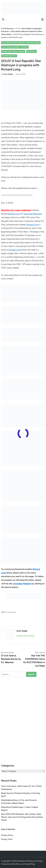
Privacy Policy (7, 835)
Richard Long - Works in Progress (13, 51)
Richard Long (14, 214)
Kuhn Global (8, 74)
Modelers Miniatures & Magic (30, 861)
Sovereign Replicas (32, 214)
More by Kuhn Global (25, 636)
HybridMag (30, 864)
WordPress (16, 864)
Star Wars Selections (9, 56)
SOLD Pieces (32, 51)
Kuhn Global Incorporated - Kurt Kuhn (15, 47)
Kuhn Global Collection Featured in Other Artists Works (21, 43)
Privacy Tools (7, 839)
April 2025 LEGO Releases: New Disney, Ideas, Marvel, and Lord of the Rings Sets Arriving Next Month (22, 817)
